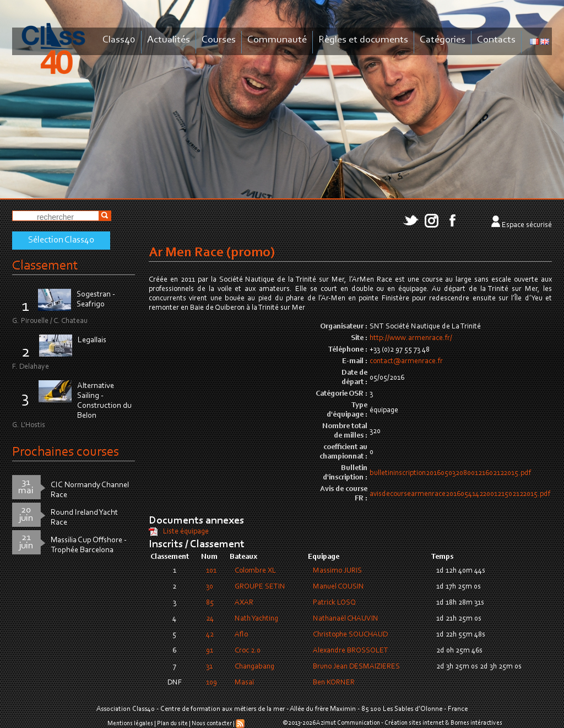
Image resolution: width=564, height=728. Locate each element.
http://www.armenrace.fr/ (411, 338)
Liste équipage (186, 532)
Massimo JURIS (337, 571)
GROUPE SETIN (260, 587)
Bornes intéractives (476, 723)
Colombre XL (255, 571)
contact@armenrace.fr (406, 362)
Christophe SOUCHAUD (350, 635)
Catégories (443, 40)
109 (211, 683)
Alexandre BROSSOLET (351, 651)
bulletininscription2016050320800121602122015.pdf (450, 473)
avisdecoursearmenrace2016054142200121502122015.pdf (460, 494)
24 (210, 619)
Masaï (244, 683)
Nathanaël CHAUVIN (346, 619)
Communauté (277, 40)
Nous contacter (212, 724)
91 (210, 651)
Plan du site (172, 724)
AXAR (244, 603)
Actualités (169, 40)
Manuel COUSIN (338, 587)
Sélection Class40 (61, 240)
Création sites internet (414, 723)
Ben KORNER (334, 683)
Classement (45, 266)
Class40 (119, 40)
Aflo (241, 635)
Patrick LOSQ (334, 603)
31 (209, 667)
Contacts (496, 40)
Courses (219, 40)
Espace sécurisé (527, 225)
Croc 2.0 (248, 651)
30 (210, 587)
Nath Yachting (256, 619)
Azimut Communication (348, 723)
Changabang (254, 667)
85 (210, 603)
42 (210, 635)
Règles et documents (363, 40)
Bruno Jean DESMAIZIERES (356, 667)
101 (211, 571)
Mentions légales (130, 724)
